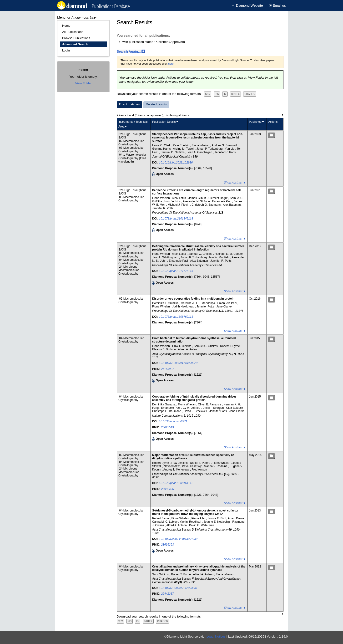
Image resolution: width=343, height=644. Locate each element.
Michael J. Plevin (179, 205)
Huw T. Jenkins (182, 346)
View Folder (83, 83)
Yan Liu (230, 149)
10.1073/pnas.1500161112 (176, 483)
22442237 (167, 594)
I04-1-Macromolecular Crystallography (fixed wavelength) (132, 158)
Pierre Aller (199, 518)
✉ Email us (277, 5)
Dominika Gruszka (164, 404)
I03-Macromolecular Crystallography (131, 149)
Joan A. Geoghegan (200, 152)
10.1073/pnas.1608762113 (176, 317)
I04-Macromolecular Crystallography (131, 261)
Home (66, 26)
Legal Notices (216, 636)
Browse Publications (76, 38)
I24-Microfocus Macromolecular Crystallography (129, 270)
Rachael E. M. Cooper (229, 254)
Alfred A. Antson (188, 349)
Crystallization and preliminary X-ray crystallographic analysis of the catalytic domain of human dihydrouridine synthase (199, 568)
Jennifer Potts (206, 307)
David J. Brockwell (196, 411)
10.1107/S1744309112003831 (178, 588)
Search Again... (129, 51)
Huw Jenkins (173, 201)
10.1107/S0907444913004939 (178, 539)
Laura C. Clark (162, 145)
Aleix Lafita (179, 198)
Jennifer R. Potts (225, 152)
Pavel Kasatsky (192, 466)
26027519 (167, 427)
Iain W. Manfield (220, 257)
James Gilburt (198, 198)
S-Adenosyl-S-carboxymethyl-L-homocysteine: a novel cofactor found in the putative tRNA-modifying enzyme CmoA (195, 512)
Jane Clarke (224, 307)
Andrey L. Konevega (177, 470)
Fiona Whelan (201, 145)
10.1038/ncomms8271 (173, 421)
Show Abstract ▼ (235, 183)
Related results (156, 104)
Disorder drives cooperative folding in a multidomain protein (193, 299)
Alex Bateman (232, 205)
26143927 (167, 369)
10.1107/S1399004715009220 (178, 363)
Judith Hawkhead (184, 307)
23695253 (167, 545)
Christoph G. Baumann (206, 205)
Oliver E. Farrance (210, 404)
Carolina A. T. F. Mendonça (198, 303)
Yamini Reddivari (191, 522)
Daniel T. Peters (201, 463)
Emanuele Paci (222, 201)
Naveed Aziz (172, 466)
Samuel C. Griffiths (173, 152)
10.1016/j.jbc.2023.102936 (176, 163)
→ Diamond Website (247, 5)
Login (66, 50)
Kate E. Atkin (182, 145)
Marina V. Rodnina (216, 466)
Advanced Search (75, 44)
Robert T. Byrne (230, 346)
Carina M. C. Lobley (165, 522)
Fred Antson (199, 470)
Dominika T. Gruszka (166, 303)
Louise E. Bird (217, 518)
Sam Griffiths (161, 574)
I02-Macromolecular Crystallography (131, 143)
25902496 (167, 489)
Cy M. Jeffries (192, 408)
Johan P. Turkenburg (210, 149)
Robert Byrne (161, 463)
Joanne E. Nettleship (217, 522)
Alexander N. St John (197, 201)
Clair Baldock (235, 408)
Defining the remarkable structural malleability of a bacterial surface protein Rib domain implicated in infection (198, 248)
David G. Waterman (202, 525)
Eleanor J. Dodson (164, 349)
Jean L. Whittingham (166, 257)
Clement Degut (218, 198)
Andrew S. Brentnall (224, 145)
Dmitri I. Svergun (214, 408)
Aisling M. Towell (184, 149)
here (171, 64)
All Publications (73, 32)
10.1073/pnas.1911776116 (176, 271)
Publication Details (164, 122)
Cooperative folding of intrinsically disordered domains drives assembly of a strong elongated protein (194, 398)
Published (255, 122)
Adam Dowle (236, 518)
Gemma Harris (162, 149)
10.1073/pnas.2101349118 (176, 219)
